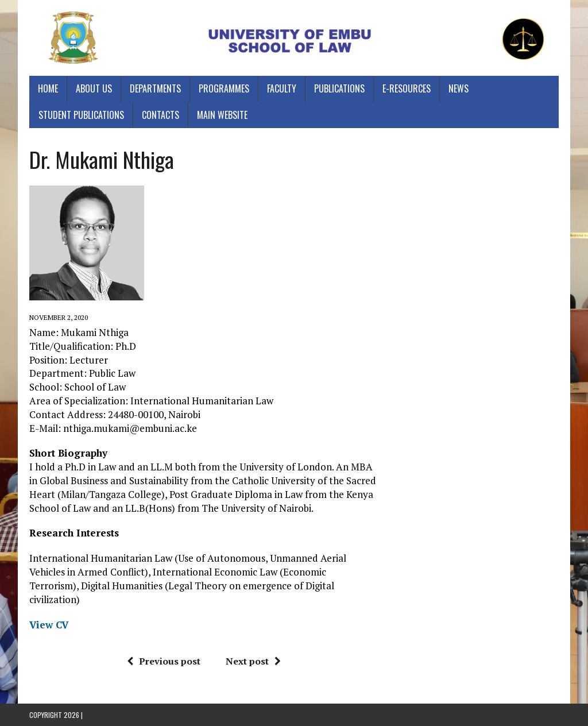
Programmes (224, 88)
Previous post (164, 661)
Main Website (222, 115)
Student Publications (81, 115)
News (459, 88)
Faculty (282, 88)
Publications (339, 88)
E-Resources (407, 88)
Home (48, 88)
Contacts (160, 115)
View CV (49, 625)
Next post (253, 661)
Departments (155, 88)
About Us (94, 88)
